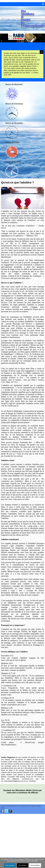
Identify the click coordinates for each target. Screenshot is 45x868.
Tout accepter (10, 865)
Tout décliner (22, 865)
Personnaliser (35, 865)
